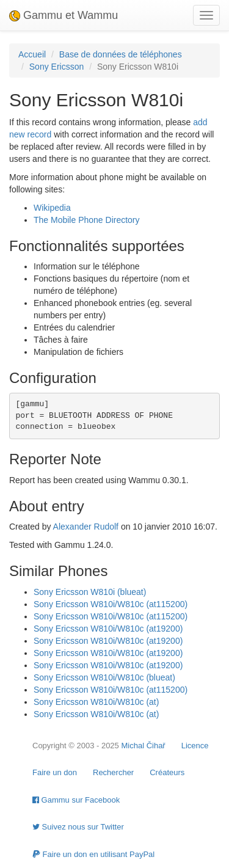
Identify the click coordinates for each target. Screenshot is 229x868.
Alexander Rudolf (86, 527)
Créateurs (167, 772)
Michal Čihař (143, 746)
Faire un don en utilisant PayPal (93, 854)
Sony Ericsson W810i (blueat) (90, 592)
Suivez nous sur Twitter (78, 827)
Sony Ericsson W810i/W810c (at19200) (108, 629)
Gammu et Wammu (64, 15)
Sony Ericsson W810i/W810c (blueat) (104, 677)
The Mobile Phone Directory (87, 220)
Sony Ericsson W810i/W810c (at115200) (111, 604)
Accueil (32, 54)
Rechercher (113, 772)
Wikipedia (52, 208)
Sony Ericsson (56, 67)
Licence (195, 746)
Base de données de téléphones (121, 54)
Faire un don (55, 772)
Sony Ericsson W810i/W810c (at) (96, 702)
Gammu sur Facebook (76, 800)
